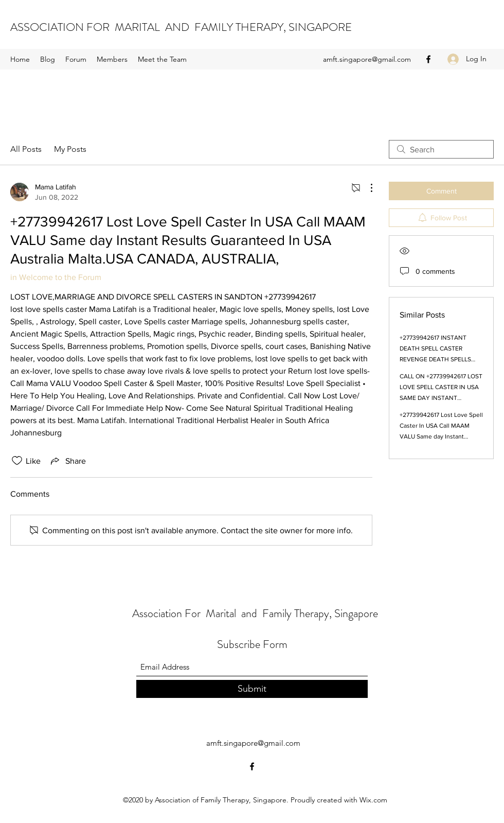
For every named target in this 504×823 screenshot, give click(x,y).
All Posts (26, 149)
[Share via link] (67, 461)
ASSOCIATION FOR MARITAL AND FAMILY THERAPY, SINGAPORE (181, 27)
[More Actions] (366, 188)
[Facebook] (428, 59)
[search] (441, 149)
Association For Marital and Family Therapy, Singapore (255, 613)
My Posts (70, 149)
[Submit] (252, 689)
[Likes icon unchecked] (17, 461)
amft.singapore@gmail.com (367, 59)
